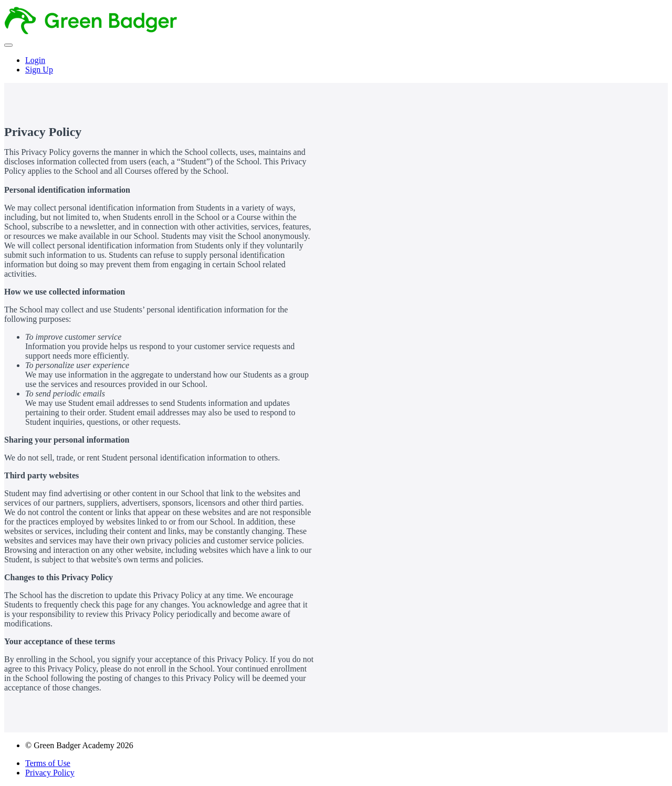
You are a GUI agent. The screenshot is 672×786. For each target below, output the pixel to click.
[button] (8, 45)
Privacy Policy (50, 773)
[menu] (336, 65)
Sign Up (39, 70)
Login (35, 60)
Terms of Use (48, 763)
